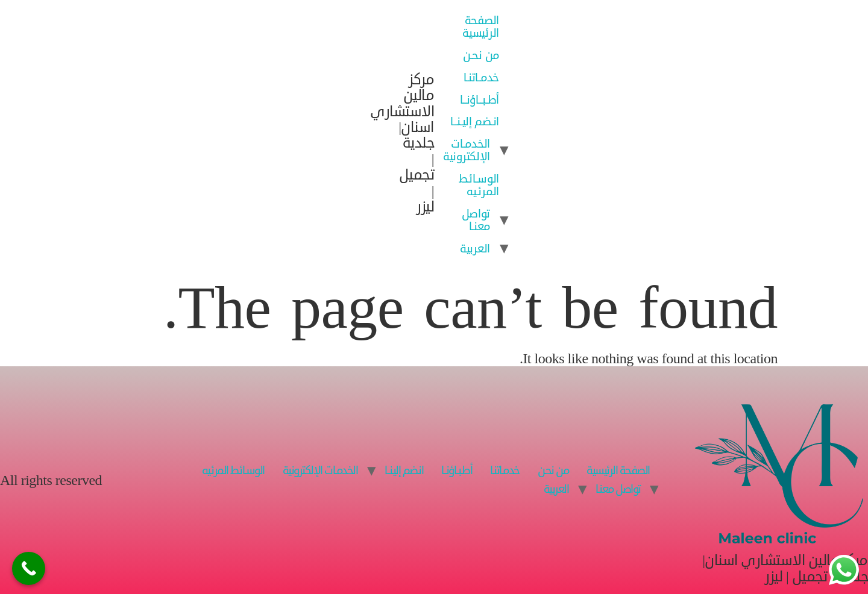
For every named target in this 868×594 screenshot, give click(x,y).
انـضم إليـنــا (475, 121)
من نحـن (481, 55)
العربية (475, 249)
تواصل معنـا (476, 220)
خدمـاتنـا (481, 77)
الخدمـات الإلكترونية (467, 150)
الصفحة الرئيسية (481, 27)
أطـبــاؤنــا (480, 100)
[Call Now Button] (29, 568)
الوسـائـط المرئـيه (479, 185)
